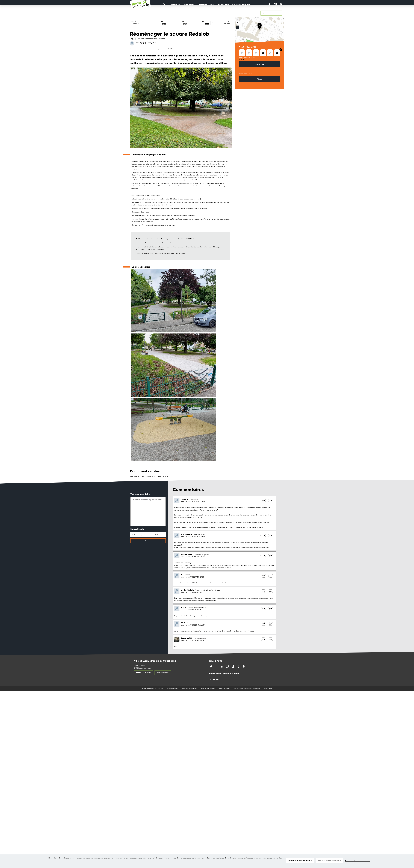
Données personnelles (190, 688)
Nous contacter (163, 672)
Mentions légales (172, 688)
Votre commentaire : (141, 494)
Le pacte (214, 679)
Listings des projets (143, 49)
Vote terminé (259, 64)
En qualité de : (138, 529)
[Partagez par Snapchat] (244, 666)
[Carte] (275, 5)
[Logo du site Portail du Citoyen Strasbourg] (140, 6)
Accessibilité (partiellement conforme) (247, 688)
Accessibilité (221, 13)
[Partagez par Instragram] (228, 666)
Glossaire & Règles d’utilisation (247, 13)
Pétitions (203, 5)
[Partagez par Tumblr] (239, 666)
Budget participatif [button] (242, 5)
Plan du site (268, 688)
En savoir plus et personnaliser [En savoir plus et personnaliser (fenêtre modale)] (357, 861)
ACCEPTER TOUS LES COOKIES (300, 861)
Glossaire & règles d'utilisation (152, 688)
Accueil (132, 49)
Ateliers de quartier (219, 5)
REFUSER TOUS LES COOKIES (329, 861)
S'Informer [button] (175, 5)
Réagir (259, 79)
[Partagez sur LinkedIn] (222, 666)
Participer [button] (190, 5)
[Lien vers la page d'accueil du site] (164, 4)
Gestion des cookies (208, 688)
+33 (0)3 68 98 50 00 (144, 672)
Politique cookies (225, 688)
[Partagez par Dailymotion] (233, 666)
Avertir (231, 13)
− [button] (238, 23)
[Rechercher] (281, 5)
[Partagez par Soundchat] (248, 666)
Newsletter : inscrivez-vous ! (224, 673)
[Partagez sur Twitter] (217, 666)
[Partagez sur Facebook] (211, 666)
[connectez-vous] (269, 5)
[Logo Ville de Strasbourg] (173, 15)
